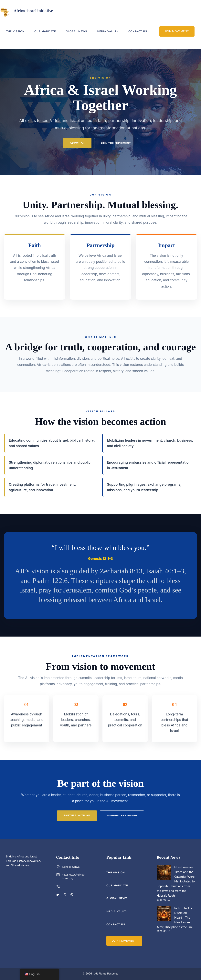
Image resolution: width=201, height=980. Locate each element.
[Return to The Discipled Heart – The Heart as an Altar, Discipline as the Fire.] (164, 914)
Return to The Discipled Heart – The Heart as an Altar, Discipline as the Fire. (175, 918)
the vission (15, 31)
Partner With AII (77, 815)
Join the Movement (116, 143)
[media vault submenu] (118, 31)
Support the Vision (122, 816)
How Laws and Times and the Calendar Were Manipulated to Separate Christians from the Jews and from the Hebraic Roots (176, 881)
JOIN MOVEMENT (177, 31)
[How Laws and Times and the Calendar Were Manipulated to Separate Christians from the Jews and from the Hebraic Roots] (164, 873)
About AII (77, 143)
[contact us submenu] (148, 31)
